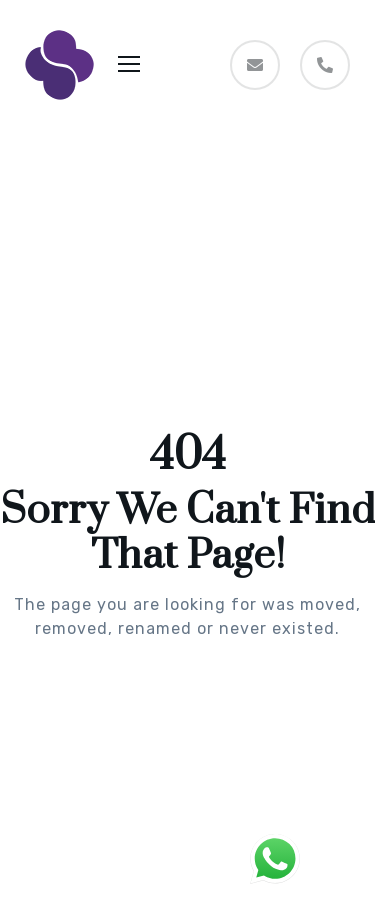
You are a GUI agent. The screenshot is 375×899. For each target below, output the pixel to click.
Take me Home (188, 709)
